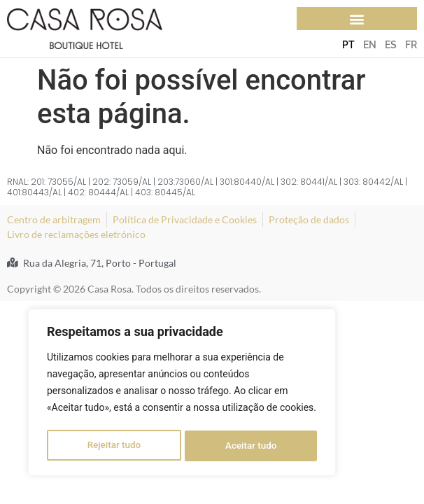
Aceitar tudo (252, 446)
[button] (357, 19)
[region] (182, 394)
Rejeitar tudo (113, 446)
